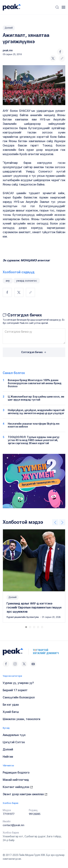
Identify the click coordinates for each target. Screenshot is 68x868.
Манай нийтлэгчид (16, 780)
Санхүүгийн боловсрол (19, 697)
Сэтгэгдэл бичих (34, 352)
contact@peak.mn (14, 825)
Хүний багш (11, 712)
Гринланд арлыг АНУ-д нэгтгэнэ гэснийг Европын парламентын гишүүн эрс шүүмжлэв (34, 608)
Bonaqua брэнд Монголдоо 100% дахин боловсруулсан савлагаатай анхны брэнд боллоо (35, 383)
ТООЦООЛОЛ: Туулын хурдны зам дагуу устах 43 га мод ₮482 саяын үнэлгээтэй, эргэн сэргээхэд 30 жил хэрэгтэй (34, 440)
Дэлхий (9, 28)
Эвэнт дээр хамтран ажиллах (25, 794)
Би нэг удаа (11, 705)
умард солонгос (27, 281)
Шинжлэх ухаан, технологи (21, 719)
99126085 (35, 814)
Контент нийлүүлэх (18, 787)
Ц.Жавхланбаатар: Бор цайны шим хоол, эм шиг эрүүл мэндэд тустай (36, 398)
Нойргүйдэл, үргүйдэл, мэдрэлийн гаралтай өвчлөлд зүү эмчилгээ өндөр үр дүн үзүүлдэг (36, 412)
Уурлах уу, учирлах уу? (18, 683)
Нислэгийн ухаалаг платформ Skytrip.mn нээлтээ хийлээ (34, 425)
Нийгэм (8, 757)
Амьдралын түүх (14, 735)
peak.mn (8, 50)
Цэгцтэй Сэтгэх (14, 742)
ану (8, 281)
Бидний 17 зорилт (15, 690)
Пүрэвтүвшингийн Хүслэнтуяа (23, 617)
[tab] (26, 627)
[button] (57, 7)
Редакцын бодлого (16, 773)
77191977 (9, 814)
